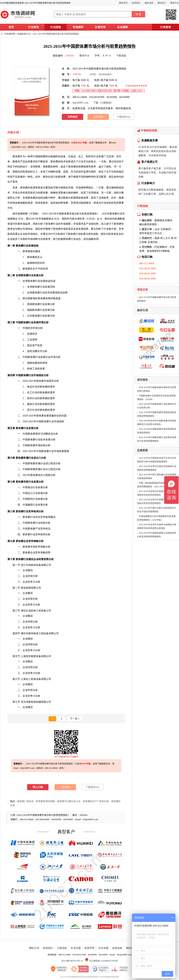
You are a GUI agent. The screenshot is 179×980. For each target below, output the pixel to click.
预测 (76, 198)
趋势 (65, 293)
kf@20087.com (80, 103)
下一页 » (75, 719)
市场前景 (66, 229)
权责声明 (89, 948)
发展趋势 (83, 229)
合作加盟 (103, 948)
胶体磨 (62, 177)
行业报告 (56, 27)
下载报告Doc (124, 117)
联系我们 (136, 3)
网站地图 (131, 948)
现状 (57, 293)
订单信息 (157, 233)
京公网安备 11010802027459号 (101, 961)
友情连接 (117, 948)
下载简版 (121, 56)
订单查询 (165, 27)
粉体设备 (36, 679)
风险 (48, 475)
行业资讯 (33, 27)
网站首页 (123, 3)
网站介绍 (34, 948)
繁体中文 (175, 3)
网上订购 (38, 787)
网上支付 (165, 238)
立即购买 (73, 117)
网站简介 (162, 3)
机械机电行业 (24, 34)
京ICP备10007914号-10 (72, 961)
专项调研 (78, 27)
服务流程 (149, 3)
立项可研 (100, 27)
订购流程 (62, 948)
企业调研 (122, 27)
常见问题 (76, 948)
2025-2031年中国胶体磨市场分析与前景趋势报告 (56, 34)
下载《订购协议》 (103, 103)
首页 (11, 27)
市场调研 (20, 214)
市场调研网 (10, 34)
